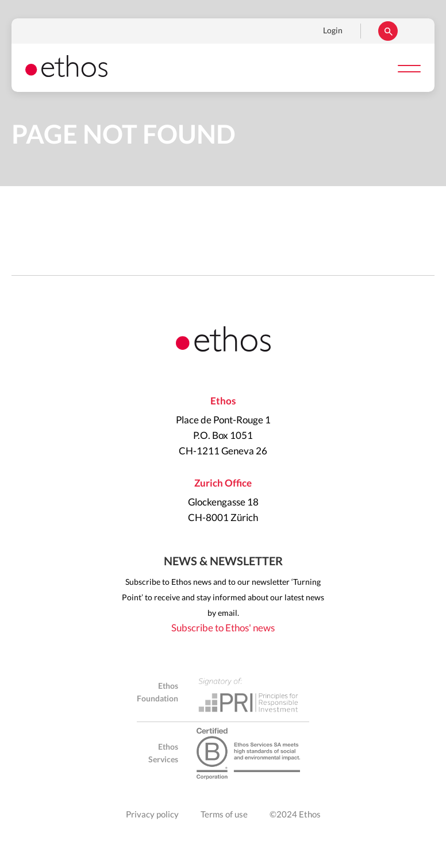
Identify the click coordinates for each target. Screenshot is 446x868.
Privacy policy (152, 815)
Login (333, 31)
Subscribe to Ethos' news (223, 628)
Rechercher (388, 31)
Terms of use (224, 815)
